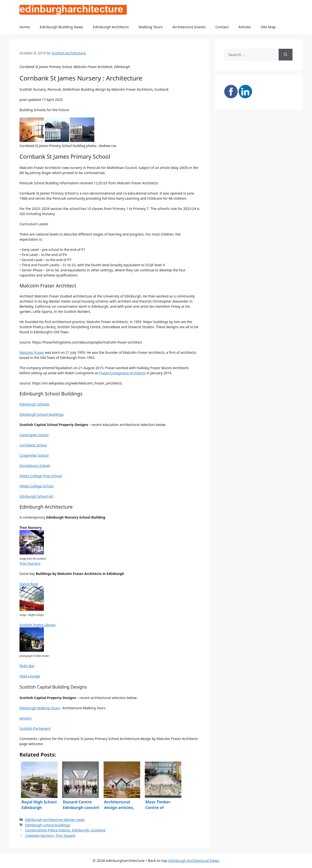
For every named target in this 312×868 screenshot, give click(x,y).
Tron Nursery (30, 563)
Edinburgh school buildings (48, 825)
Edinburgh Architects (111, 27)
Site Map (268, 27)
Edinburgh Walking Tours (40, 708)
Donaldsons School (35, 466)
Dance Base (29, 584)
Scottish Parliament (35, 728)
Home (25, 27)
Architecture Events (189, 27)
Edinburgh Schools (34, 404)
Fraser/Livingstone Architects (122, 373)
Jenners (25, 718)
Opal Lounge (30, 676)
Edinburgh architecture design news (55, 820)
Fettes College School (37, 486)
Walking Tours (151, 27)
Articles (245, 27)
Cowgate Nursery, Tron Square (50, 835)
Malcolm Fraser (32, 352)
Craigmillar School (34, 455)
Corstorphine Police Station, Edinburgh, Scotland (65, 830)
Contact (222, 27)
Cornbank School (33, 445)
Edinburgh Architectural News (194, 860)
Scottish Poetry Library (38, 625)
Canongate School (34, 435)
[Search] (286, 55)
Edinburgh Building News (61, 27)
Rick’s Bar (27, 666)
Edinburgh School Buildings (42, 414)
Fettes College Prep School (41, 476)
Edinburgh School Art (37, 496)
